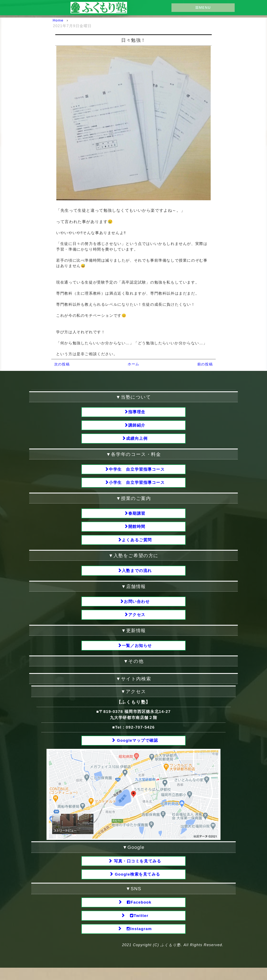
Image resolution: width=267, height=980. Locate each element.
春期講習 (137, 517)
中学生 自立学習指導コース (137, 471)
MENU (203, 8)
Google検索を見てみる (137, 884)
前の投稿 (205, 364)
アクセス (137, 622)
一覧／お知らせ (137, 653)
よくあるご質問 (137, 545)
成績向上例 (137, 440)
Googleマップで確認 (137, 749)
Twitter (137, 927)
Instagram (137, 941)
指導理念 (137, 412)
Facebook (137, 913)
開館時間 (137, 531)
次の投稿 (62, 364)
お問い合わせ (137, 608)
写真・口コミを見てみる (137, 870)
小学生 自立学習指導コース (137, 485)
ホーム (134, 364)
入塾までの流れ (137, 576)
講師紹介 (137, 426)
